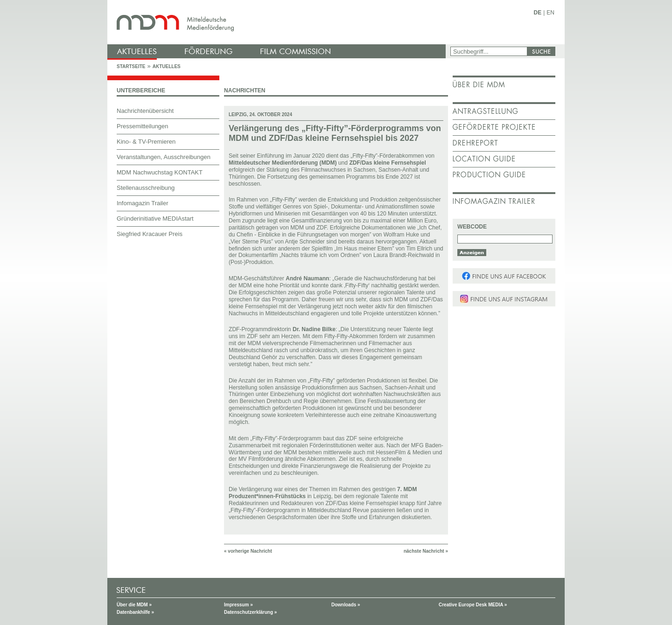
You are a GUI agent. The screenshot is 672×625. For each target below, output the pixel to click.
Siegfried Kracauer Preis (150, 234)
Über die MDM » (134, 605)
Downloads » (346, 605)
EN (550, 13)
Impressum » (238, 605)
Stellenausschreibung (146, 188)
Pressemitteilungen (143, 126)
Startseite (131, 66)
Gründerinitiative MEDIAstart (155, 219)
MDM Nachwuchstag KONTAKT (160, 172)
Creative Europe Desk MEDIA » (473, 605)
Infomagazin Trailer (143, 203)
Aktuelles (167, 66)
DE (538, 13)
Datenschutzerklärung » (250, 612)
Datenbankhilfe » (135, 612)
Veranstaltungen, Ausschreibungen (164, 157)
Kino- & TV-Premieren (146, 142)
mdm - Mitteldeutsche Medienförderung (278, 22)
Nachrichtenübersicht (145, 111)
